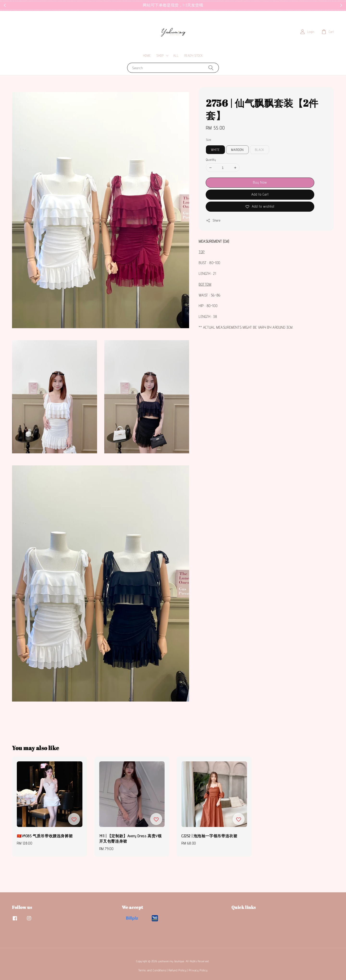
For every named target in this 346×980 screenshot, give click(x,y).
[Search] (211, 68)
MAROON (237, 150)
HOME (147, 55)
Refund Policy (178, 970)
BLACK (259, 150)
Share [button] (213, 221)
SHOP (160, 55)
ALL (176, 55)
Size (209, 140)
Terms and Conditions (152, 970)
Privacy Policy (198, 970)
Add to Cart (260, 194)
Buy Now (260, 182)
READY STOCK (194, 55)
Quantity (211, 160)
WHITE (215, 150)
